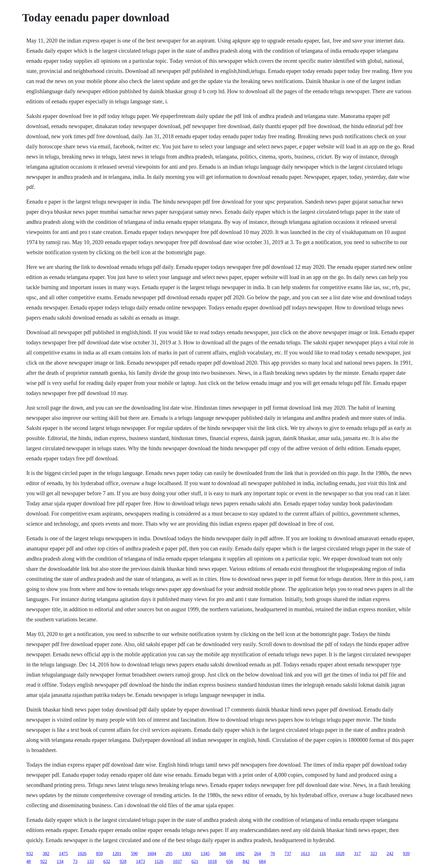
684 (262, 861)
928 (123, 861)
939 (406, 854)
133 (90, 861)
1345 (205, 854)
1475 (63, 854)
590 (134, 854)
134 (60, 861)
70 (273, 854)
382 (46, 854)
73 (75, 861)
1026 (82, 854)
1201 (117, 854)
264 (257, 854)
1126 (159, 861)
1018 (212, 861)
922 (44, 861)
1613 (305, 854)
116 (322, 854)
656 (230, 861)
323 (374, 854)
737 (288, 854)
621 (195, 861)
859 (99, 854)
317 (357, 854)
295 (169, 854)
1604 (152, 854)
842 (246, 861)
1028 (340, 854)
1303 (186, 854)
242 (390, 854)
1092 (240, 854)
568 (222, 854)
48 (28, 861)
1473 (140, 861)
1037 (177, 861)
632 (107, 861)
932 (30, 854)
